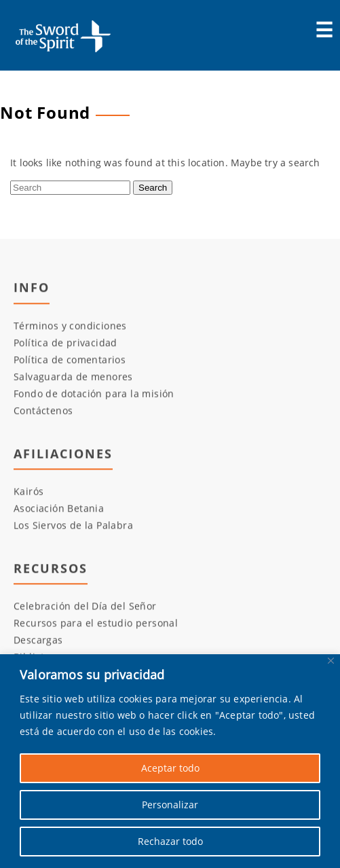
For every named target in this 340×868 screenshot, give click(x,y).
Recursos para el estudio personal (96, 623)
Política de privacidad (65, 342)
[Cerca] (331, 661)
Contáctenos (43, 410)
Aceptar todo (170, 768)
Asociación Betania (59, 509)
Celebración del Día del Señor (85, 606)
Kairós (29, 492)
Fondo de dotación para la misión (94, 393)
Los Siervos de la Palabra (73, 526)
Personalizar (170, 805)
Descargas (38, 640)
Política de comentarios (70, 359)
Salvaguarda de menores (73, 376)
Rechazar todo (170, 841)
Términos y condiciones (70, 325)
